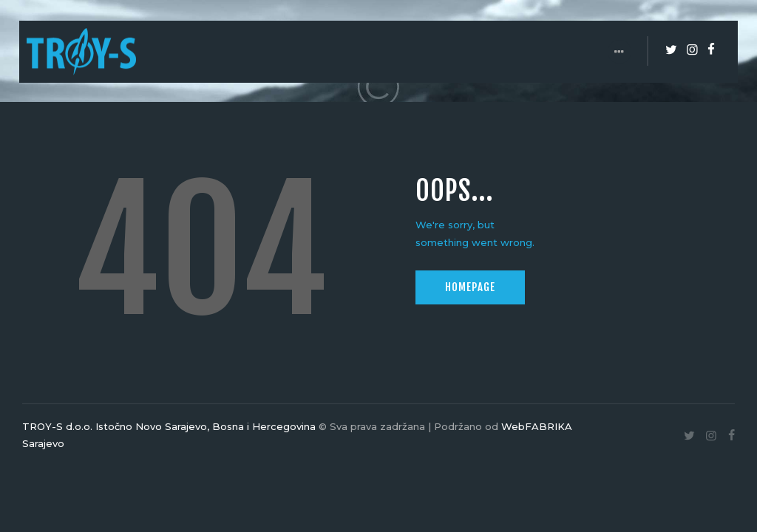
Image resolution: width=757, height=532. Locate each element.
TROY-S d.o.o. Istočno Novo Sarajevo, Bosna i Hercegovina (169, 426)
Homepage (470, 287)
